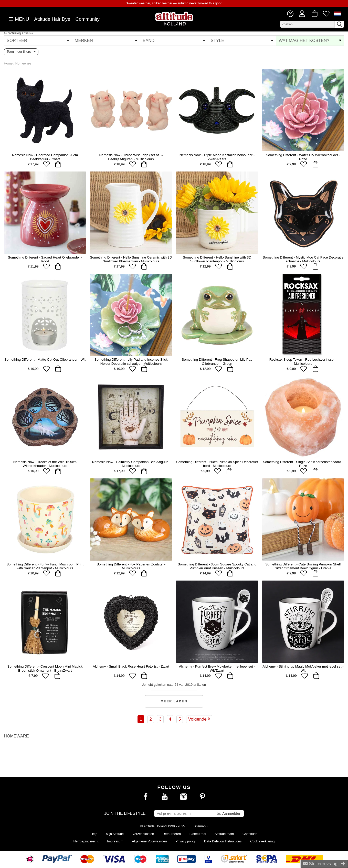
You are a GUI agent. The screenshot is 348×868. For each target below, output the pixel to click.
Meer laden (174, 701)
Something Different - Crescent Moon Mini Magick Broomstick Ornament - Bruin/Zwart (45, 668)
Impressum (115, 841)
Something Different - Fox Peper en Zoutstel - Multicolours (131, 566)
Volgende (199, 719)
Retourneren (172, 834)
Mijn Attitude (115, 834)
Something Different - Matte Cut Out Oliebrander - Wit (45, 360)
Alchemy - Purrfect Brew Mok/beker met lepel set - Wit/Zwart (217, 668)
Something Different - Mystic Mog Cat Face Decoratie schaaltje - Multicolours (303, 259)
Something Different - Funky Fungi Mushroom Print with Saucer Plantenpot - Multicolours (45, 566)
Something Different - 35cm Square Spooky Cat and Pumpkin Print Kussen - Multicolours (217, 566)
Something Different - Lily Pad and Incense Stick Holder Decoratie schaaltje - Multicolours (131, 361)
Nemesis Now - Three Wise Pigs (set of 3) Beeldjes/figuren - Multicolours (131, 157)
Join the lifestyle (125, 813)
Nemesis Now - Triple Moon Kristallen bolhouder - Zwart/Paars (217, 157)
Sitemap (200, 826)
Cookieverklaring (262, 841)
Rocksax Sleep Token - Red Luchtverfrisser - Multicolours (303, 361)
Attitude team (224, 834)
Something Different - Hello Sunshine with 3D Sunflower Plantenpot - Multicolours (217, 259)
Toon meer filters (21, 52)
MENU (18, 19)
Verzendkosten (143, 834)
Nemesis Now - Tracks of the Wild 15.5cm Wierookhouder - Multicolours (45, 464)
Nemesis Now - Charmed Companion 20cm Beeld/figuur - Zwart (45, 157)
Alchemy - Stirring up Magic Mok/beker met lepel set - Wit (303, 668)
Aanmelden (229, 813)
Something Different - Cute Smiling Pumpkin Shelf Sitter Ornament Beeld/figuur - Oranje (303, 566)
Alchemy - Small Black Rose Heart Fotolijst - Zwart (131, 666)
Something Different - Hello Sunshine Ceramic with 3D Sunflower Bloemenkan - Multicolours (131, 259)
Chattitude (250, 834)
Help (94, 834)
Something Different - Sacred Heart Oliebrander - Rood (45, 259)
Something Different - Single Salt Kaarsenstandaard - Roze (303, 464)
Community (87, 19)
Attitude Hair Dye (52, 19)
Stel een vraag (324, 864)
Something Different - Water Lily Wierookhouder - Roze (303, 157)
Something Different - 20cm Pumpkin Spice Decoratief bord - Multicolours (217, 464)
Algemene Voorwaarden (149, 841)
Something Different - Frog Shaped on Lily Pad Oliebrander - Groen (217, 361)
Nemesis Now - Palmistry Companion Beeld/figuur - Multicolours (131, 464)
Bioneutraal (198, 834)
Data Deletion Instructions (223, 841)
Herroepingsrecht (86, 841)
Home (8, 63)
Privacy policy (185, 841)
